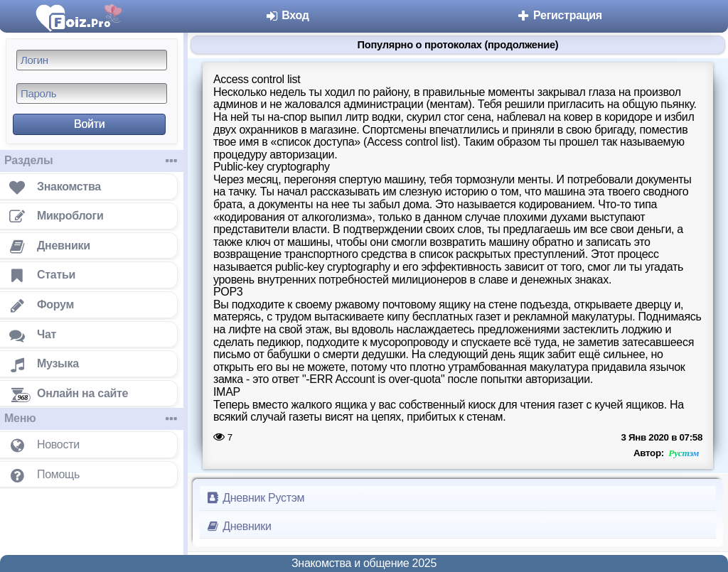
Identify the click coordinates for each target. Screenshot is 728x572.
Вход (287, 15)
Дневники (239, 526)
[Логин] (92, 60)
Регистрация (559, 15)
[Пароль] (92, 93)
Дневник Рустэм (255, 498)
